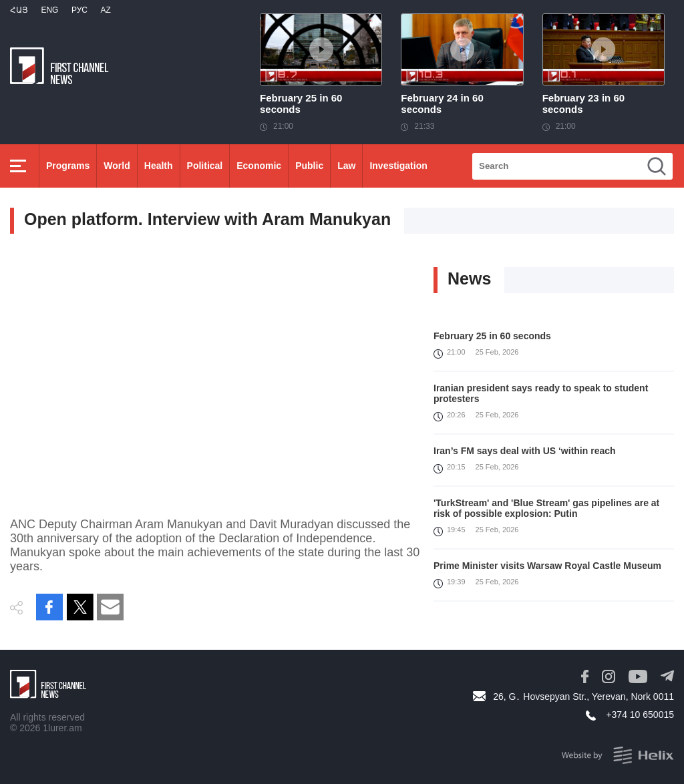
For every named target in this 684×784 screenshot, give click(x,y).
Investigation (398, 166)
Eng (49, 10)
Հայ (19, 10)
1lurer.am (62, 728)
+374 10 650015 (640, 715)
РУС (79, 10)
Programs (68, 166)
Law (346, 166)
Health (159, 166)
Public (309, 166)
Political (205, 166)
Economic (259, 166)
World (117, 166)
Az (105, 10)
